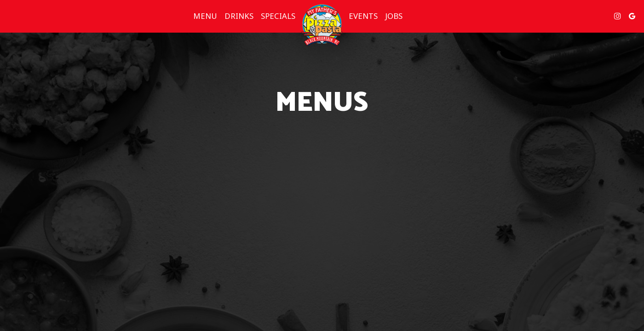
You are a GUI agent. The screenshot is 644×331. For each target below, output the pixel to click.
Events (363, 16)
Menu (205, 16)
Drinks (239, 16)
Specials (278, 16)
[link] (322, 25)
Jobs (394, 16)
